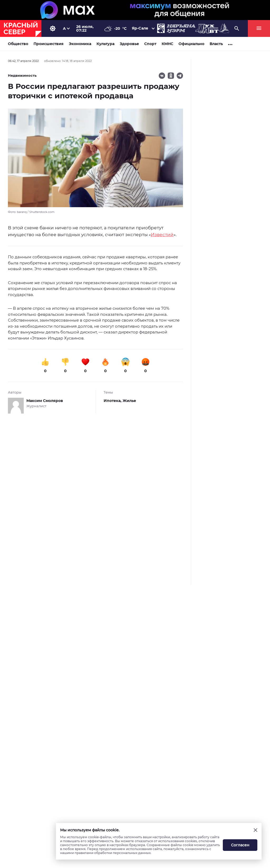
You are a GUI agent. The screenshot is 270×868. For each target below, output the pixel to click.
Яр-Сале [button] (140, 28)
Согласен (240, 845)
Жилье (129, 401)
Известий (162, 235)
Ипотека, (113, 401)
